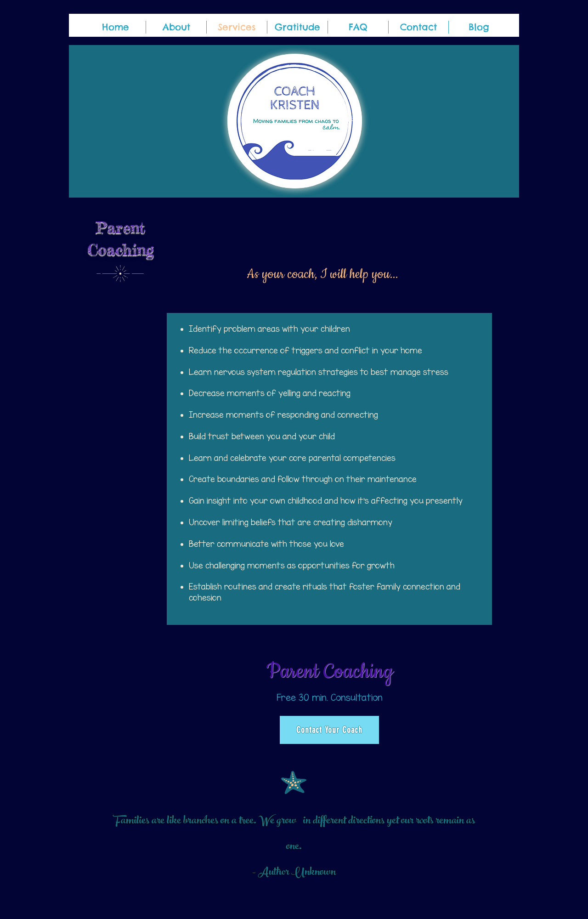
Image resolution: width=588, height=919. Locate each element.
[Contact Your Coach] (329, 730)
